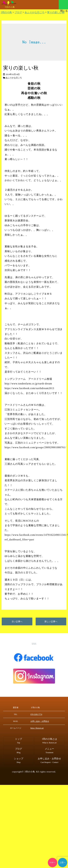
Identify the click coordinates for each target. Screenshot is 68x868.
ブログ (19, 750)
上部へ (63, 863)
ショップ (19, 760)
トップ (19, 741)
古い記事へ (17, 621)
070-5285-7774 (36, 714)
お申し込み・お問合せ (40, 721)
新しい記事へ (51, 621)
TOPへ (53, 863)
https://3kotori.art (37, 728)
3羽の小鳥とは (49, 741)
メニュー (63, 5)
